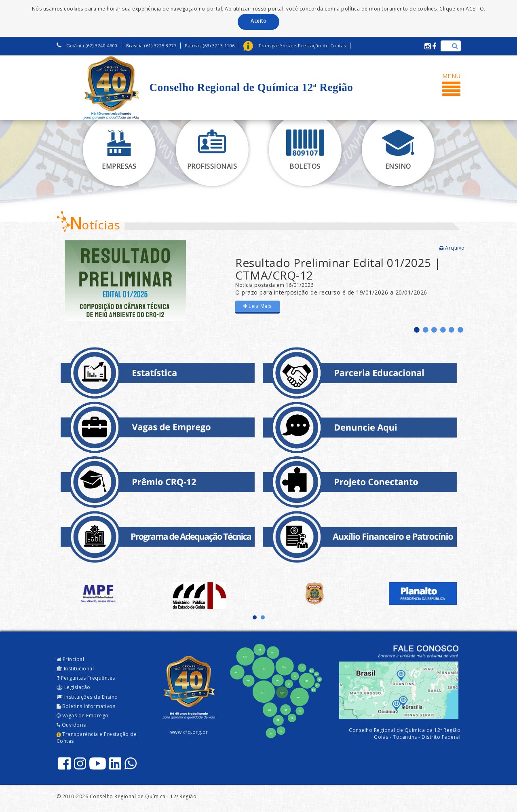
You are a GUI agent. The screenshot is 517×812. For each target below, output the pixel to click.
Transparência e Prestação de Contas (97, 738)
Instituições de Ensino (87, 697)
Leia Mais (257, 306)
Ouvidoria (72, 725)
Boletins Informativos (86, 706)
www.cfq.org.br (189, 732)
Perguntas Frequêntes (86, 678)
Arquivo (452, 248)
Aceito (258, 21)
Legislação (74, 687)
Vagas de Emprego (83, 716)
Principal (71, 659)
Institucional (75, 669)
